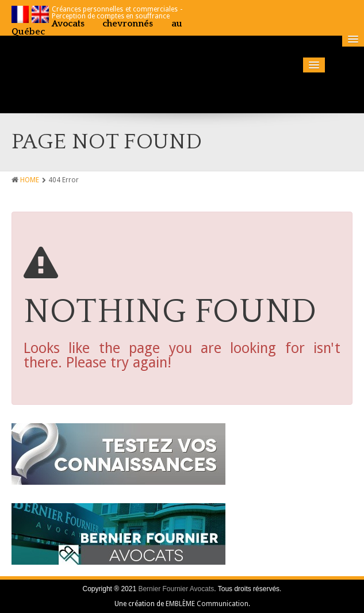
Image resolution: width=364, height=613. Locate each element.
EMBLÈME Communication (207, 604)
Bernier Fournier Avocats (176, 589)
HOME (30, 180)
